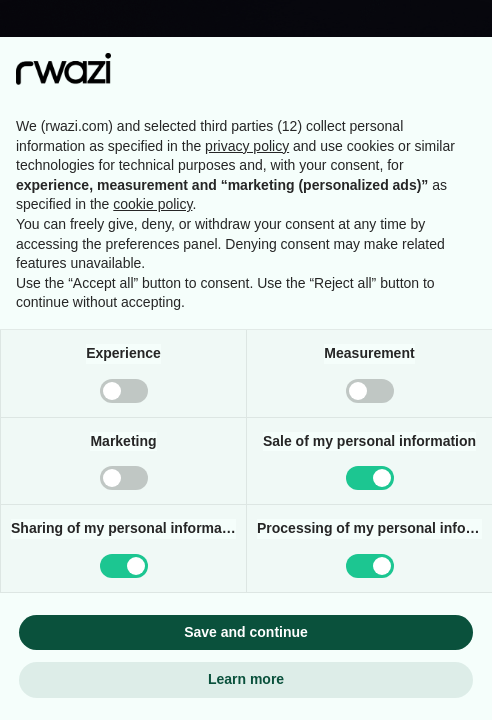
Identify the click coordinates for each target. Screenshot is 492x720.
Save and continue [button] (246, 632)
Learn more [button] (246, 679)
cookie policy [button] (152, 204)
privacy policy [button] (247, 146)
